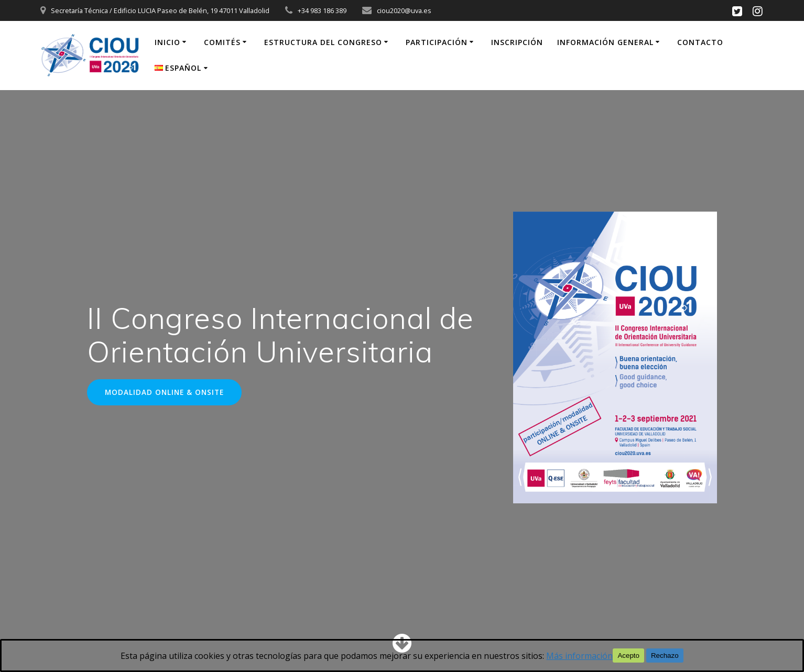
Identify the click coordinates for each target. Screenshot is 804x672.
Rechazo (665, 656)
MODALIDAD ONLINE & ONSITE (164, 392)
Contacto (700, 42)
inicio (167, 42)
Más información (579, 656)
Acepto (628, 656)
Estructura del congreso (323, 42)
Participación (437, 42)
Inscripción (517, 42)
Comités (222, 42)
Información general (605, 42)
